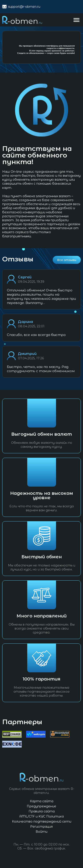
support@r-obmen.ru (24, 7)
